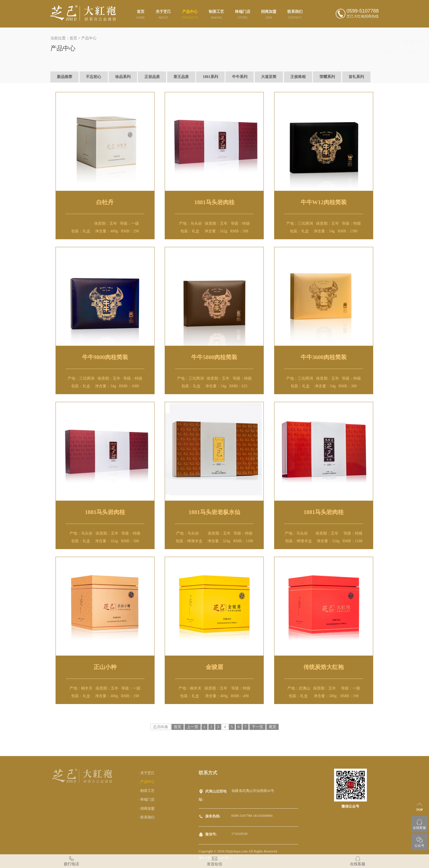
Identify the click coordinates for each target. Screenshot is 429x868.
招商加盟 (269, 14)
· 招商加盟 (147, 808)
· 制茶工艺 (147, 791)
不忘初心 (94, 77)
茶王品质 (181, 77)
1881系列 (210, 77)
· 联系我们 (147, 817)
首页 (141, 14)
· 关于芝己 (147, 773)
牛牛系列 (240, 77)
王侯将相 (298, 77)
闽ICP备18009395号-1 (215, 858)
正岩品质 (152, 77)
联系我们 (295, 14)
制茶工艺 (216, 14)
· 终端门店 (147, 799)
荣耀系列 (327, 77)
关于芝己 (163, 14)
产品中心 (190, 14)
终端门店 (243, 14)
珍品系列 (123, 77)
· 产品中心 (147, 782)
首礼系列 (356, 77)
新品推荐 (65, 77)
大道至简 (269, 77)
